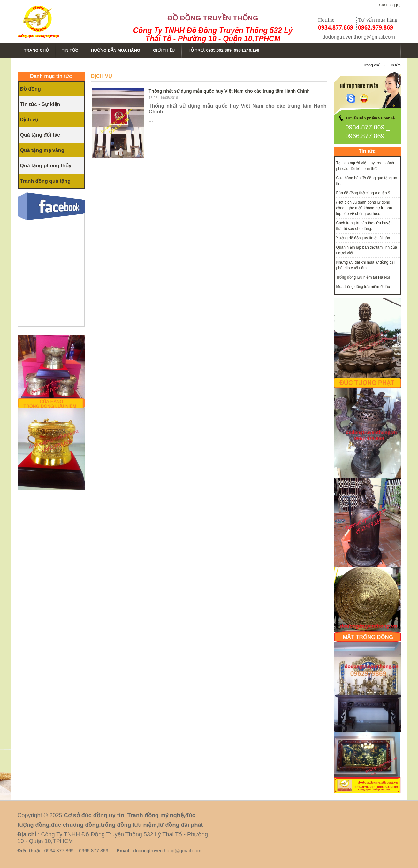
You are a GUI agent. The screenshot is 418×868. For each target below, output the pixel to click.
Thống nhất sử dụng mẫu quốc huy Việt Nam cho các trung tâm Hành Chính (229, 91)
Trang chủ (372, 65)
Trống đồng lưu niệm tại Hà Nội (363, 277)
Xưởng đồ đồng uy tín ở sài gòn (363, 238)
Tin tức (395, 65)
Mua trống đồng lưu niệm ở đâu (363, 287)
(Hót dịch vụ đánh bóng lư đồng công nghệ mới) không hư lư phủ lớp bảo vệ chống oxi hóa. (364, 208)
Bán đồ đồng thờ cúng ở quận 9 (363, 193)
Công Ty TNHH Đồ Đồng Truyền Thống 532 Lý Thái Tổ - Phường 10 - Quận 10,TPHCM (213, 35)
